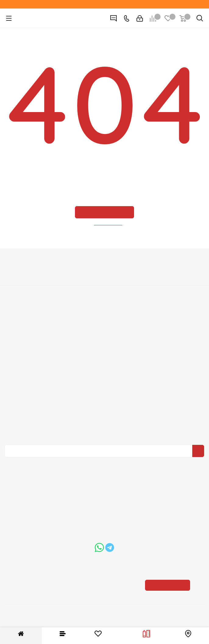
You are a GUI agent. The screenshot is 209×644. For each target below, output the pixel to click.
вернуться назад (108, 223)
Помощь (104, 355)
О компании (105, 273)
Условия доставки (104, 323)
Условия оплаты (104, 315)
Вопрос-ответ (104, 366)
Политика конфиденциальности (108, 416)
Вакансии (105, 281)
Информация (105, 304)
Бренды (104, 374)
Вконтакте (103, 462)
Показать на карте (170, 547)
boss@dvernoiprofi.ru (54, 547)
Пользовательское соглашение (104, 340)
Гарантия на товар (104, 332)
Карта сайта (104, 383)
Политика (104, 290)
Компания (104, 262)
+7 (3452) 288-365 (110, 492)
